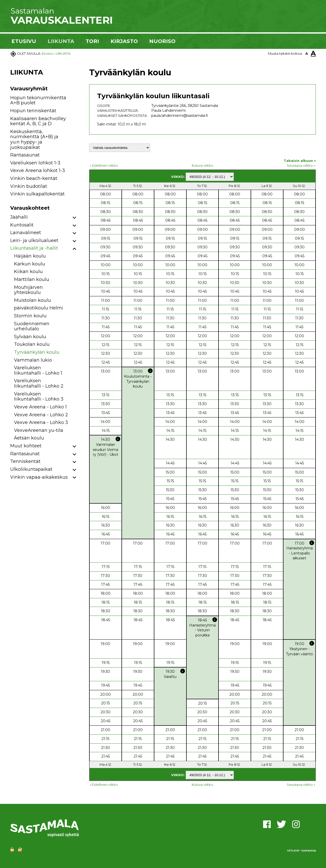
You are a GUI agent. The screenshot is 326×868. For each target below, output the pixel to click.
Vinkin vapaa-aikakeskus (39, 477)
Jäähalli (19, 217)
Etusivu (47, 53)
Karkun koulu (30, 264)
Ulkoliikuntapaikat (31, 469)
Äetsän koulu (29, 438)
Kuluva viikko (202, 165)
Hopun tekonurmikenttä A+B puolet (38, 100)
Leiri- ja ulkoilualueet (34, 240)
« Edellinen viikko (104, 165)
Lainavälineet (26, 233)
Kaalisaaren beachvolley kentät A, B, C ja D (38, 121)
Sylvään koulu (30, 337)
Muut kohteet (26, 446)
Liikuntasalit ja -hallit (34, 248)
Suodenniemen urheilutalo (32, 326)
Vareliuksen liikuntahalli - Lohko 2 (39, 383)
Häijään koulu (30, 256)
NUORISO (162, 41)
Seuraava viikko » (301, 165)
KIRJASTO (124, 41)
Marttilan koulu (32, 279)
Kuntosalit (22, 225)
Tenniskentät (25, 461)
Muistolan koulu (32, 300)
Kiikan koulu (28, 272)
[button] (74, 218)
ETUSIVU (24, 41)
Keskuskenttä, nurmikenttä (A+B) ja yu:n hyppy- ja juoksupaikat (34, 139)
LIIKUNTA (61, 41)
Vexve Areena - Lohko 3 (41, 422)
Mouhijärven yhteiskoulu (28, 290)
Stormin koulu (30, 316)
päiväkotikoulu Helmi (39, 308)
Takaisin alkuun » (300, 161)
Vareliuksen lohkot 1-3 (35, 163)
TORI (92, 41)
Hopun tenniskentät (33, 111)
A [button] (307, 53)
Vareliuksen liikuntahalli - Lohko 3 (39, 397)
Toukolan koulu (32, 344)
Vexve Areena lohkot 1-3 (38, 170)
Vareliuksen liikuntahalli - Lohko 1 (38, 370)
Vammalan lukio (33, 360)
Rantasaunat (25, 155)
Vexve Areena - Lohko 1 (40, 407)
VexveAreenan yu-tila (39, 430)
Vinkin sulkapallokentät (37, 194)
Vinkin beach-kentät (34, 178)
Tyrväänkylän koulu (37, 352)
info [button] (150, 371)
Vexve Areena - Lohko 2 (41, 415)
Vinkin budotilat (29, 186)
